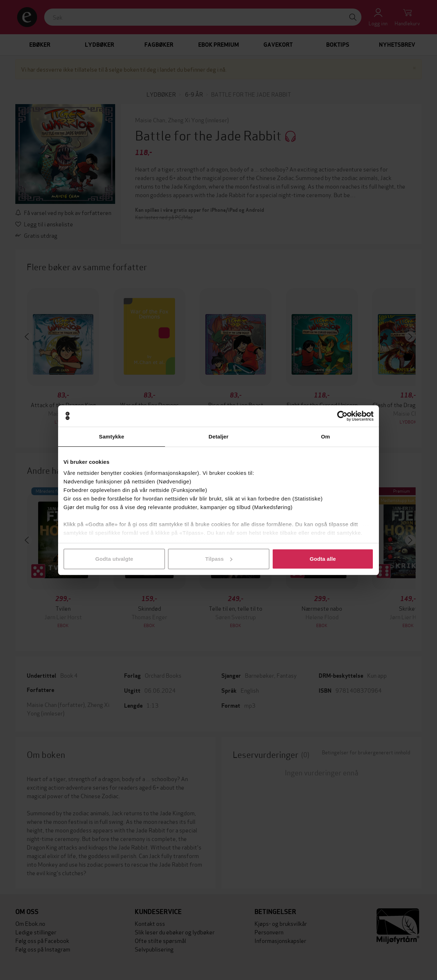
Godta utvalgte (114, 559)
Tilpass (219, 559)
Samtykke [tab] (112, 437)
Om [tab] (325, 437)
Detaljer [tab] (218, 437)
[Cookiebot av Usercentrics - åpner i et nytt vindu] (342, 416)
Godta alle (323, 559)
